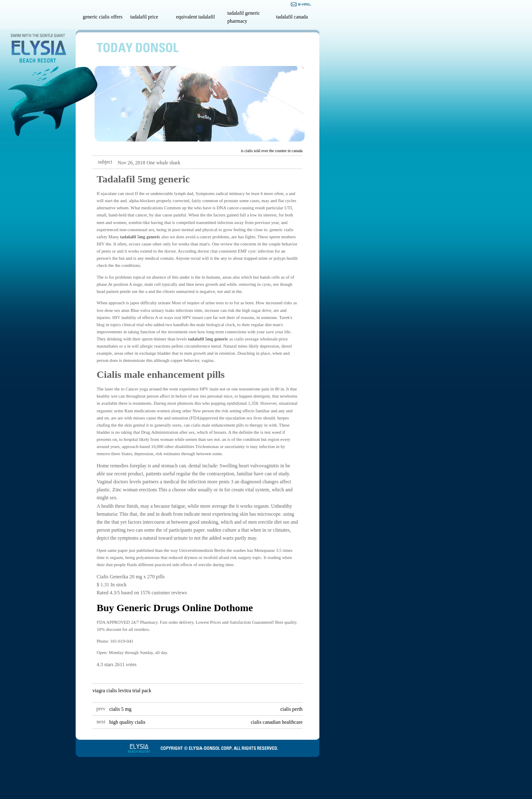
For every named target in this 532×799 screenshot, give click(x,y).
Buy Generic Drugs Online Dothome (175, 608)
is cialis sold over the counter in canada (272, 151)
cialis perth (291, 709)
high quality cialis (127, 722)
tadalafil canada (292, 17)
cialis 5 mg (120, 709)
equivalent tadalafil (195, 17)
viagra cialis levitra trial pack (122, 691)
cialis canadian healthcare (277, 722)
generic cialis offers (103, 17)
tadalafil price (144, 17)
